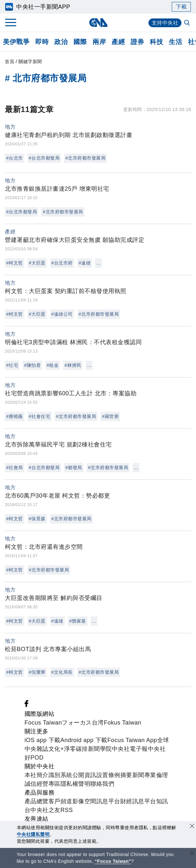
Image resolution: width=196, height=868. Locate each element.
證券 (137, 42)
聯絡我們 (102, 784)
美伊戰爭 (16, 42)
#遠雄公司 (62, 314)
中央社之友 (45, 810)
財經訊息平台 (138, 801)
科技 (156, 42)
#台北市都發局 (44, 158)
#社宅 (12, 365)
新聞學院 (100, 749)
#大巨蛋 (37, 263)
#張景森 (37, 519)
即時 (42, 42)
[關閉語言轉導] (192, 854)
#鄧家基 (78, 621)
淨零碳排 (76, 749)
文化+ (56, 749)
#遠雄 (85, 263)
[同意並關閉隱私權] (192, 827)
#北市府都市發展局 (85, 158)
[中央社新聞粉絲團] (27, 705)
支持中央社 (165, 23)
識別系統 (60, 775)
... (98, 263)
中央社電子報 (130, 749)
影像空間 (84, 801)
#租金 (53, 365)
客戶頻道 (60, 801)
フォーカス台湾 (83, 723)
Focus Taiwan (43, 723)
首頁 (10, 62)
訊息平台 (108, 801)
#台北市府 (62, 263)
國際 (80, 42)
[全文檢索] (188, 23)
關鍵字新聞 (30, 62)
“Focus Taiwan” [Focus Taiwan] (113, 861)
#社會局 (15, 468)
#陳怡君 (32, 365)
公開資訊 (84, 775)
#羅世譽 (110, 416)
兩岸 (99, 42)
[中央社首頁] (98, 23)
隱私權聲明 (76, 784)
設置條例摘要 (114, 775)
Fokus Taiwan (123, 723)
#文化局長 (62, 672)
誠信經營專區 (43, 784)
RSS (67, 810)
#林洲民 (73, 365)
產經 (118, 42)
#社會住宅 (39, 416)
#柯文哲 (15, 263)
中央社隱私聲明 (33, 834)
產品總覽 (37, 801)
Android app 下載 (84, 740)
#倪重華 (37, 672)
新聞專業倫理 (150, 775)
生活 (175, 42)
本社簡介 (37, 775)
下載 (181, 7)
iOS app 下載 (43, 740)
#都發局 (74, 468)
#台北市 (15, 158)
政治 (61, 42)
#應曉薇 (15, 416)
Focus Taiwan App (132, 740)
